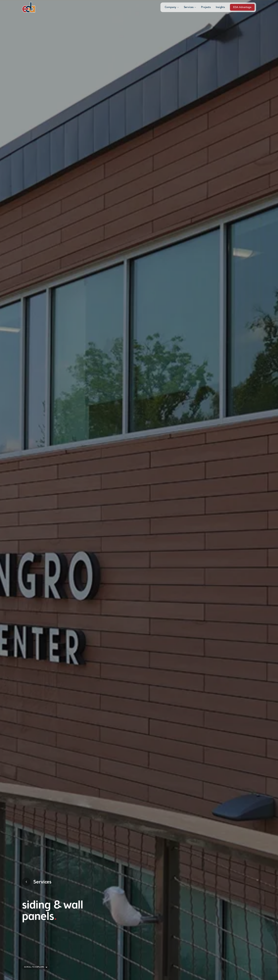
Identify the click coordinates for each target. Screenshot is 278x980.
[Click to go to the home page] (29, 7)
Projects (206, 7)
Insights (220, 7)
